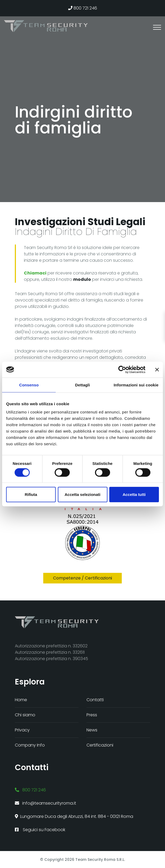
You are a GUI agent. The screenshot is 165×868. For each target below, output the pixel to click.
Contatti (95, 700)
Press (92, 715)
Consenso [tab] (29, 385)
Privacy (22, 730)
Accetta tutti (134, 494)
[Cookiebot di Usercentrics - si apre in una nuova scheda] (122, 369)
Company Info (30, 745)
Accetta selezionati (82, 494)
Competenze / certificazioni (82, 578)
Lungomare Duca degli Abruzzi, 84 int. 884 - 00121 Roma (74, 816)
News (92, 730)
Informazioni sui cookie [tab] (136, 385)
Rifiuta (31, 494)
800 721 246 (83, 8)
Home (21, 700)
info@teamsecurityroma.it (45, 803)
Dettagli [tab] (82, 385)
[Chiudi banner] (157, 369)
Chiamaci (35, 273)
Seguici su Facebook (40, 830)
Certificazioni (100, 745)
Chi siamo (25, 715)
